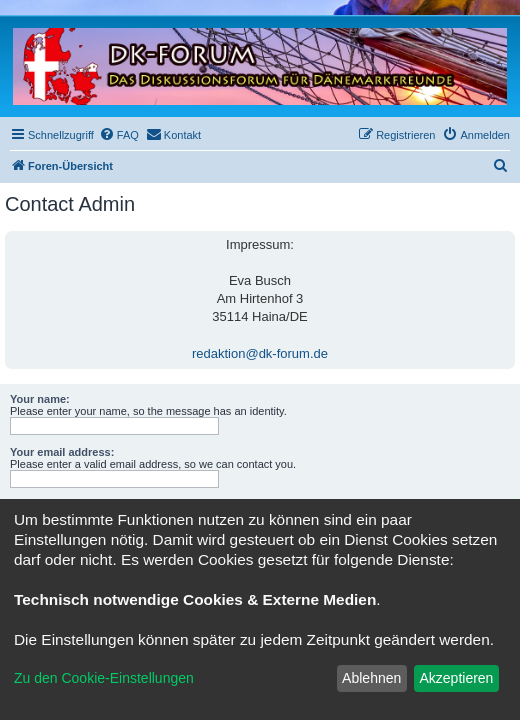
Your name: (40, 399)
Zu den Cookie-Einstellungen (104, 678)
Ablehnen (371, 678)
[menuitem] (119, 135)
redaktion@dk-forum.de (260, 353)
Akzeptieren (456, 678)
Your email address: (62, 452)
